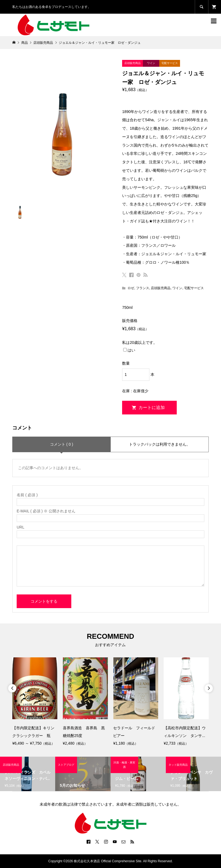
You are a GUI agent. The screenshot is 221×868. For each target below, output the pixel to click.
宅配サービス (194, 288)
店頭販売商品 (161, 288)
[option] (35, 702)
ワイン (177, 288)
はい (129, 350)
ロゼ (131, 288)
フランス (143, 288)
